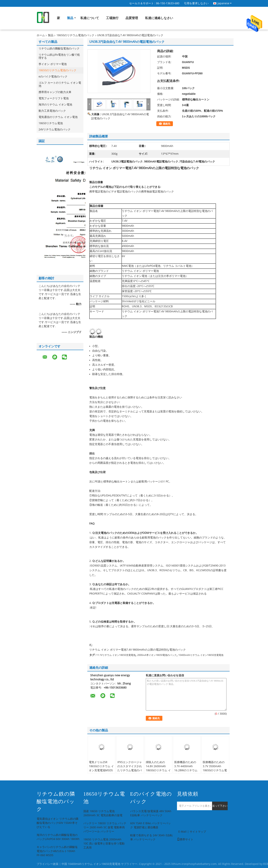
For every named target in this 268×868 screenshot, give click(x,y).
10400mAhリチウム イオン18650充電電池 (201, 655)
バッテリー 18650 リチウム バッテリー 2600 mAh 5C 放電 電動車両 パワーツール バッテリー (105, 827)
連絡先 (167, 124)
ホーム (41, 35)
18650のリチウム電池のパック (75, 35)
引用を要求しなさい (196, 3)
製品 (70, 18)
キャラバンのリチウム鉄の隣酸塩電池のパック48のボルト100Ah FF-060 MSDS (57, 851)
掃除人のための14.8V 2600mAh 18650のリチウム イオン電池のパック (158, 768)
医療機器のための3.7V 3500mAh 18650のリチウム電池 (215, 768)
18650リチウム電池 (51, 123)
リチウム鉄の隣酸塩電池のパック (59, 49)
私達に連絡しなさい (159, 18)
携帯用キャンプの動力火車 (55, 92)
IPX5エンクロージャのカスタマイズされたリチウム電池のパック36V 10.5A (130, 768)
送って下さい (220, 806)
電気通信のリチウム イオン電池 (58, 117)
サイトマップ (198, 832)
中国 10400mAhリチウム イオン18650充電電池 (91, 864)
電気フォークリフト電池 (54, 98)
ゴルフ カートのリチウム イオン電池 (60, 84)
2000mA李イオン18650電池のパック (157, 655)
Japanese (225, 3)
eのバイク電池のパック (53, 77)
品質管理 (132, 18)
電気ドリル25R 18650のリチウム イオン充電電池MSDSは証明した (101, 768)
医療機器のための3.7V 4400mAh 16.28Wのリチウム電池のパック (186, 768)
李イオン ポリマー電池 (53, 64)
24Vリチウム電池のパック (55, 130)
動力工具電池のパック (52, 111)
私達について (90, 18)
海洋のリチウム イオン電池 (55, 105)
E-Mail (182, 832)
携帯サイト (185, 839)
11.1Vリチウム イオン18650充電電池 (116, 655)
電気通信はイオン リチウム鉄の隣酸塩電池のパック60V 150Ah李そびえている (57, 823)
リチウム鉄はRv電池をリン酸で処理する (59, 56)
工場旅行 (112, 18)
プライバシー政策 (48, 864)
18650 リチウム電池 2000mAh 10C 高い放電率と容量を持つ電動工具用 (104, 844)
